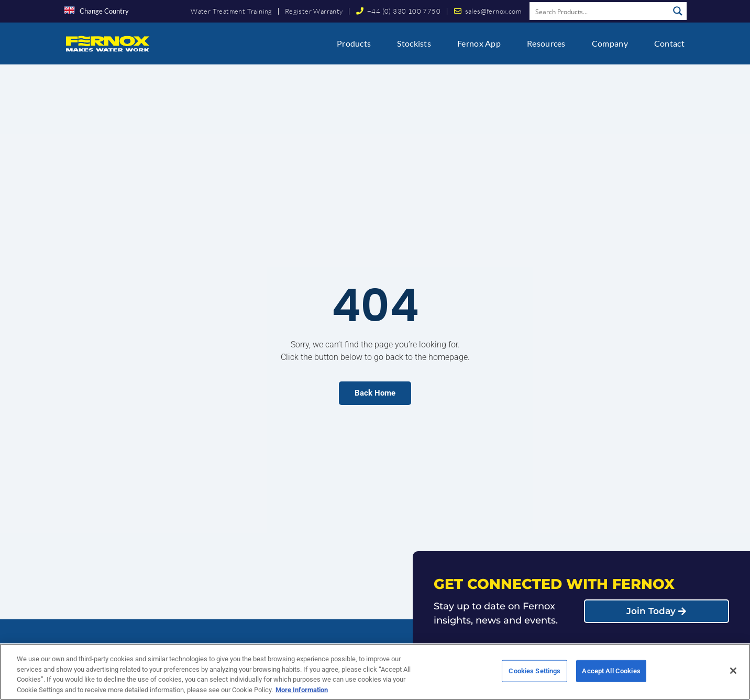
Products (354, 43)
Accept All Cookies (611, 676)
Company (610, 43)
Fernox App (479, 43)
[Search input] (600, 11)
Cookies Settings (534, 676)
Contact (669, 43)
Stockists (414, 43)
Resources (546, 43)
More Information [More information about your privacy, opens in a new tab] (302, 694)
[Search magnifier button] (678, 11)
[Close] (733, 675)
